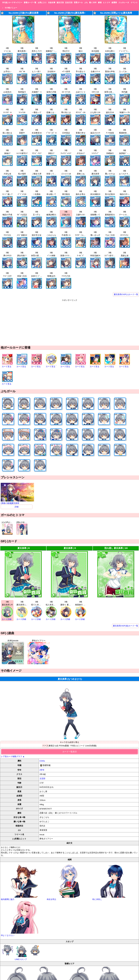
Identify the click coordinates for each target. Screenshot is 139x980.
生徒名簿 (52, 3)
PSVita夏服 (64, 746)
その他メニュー (11, 8)
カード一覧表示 (70, 752)
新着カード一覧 (30, 3)
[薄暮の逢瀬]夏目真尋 (17, 502)
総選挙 (114, 3)
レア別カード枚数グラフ (13, 756)
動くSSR (93, 3)
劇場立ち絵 (54, 746)
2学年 (42, 770)
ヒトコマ (107, 3)
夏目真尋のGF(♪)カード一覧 (126, 294)
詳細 (17, 507)
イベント (134, 3)
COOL (42, 761)
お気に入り (42, 3)
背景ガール (78, 3)
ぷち (86, 3)
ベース (45, 746)
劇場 (100, 3)
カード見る (7, 367)
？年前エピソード (77, 746)
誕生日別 (60, 3)
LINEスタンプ (21, 952)
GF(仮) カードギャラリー (12, 3)
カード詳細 (7, 619)
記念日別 (69, 3)
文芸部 (42, 779)
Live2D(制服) (91, 746)
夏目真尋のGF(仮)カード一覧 (126, 626)
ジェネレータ (124, 3)
